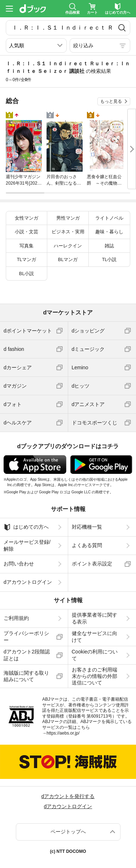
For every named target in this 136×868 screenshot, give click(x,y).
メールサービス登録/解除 (27, 545)
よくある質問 (87, 545)
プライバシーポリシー (26, 636)
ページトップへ (68, 832)
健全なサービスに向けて (95, 636)
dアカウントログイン (28, 582)
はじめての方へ (26, 527)
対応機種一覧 (87, 527)
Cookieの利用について (95, 655)
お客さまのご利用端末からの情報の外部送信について (95, 676)
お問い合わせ (19, 564)
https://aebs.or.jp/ (63, 733)
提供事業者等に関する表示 (95, 618)
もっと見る (111, 101)
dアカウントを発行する (68, 796)
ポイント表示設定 (92, 564)
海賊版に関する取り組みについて (26, 676)
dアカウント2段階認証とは (27, 655)
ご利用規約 (16, 618)
